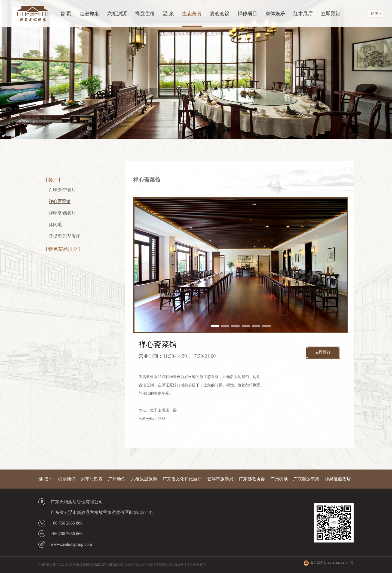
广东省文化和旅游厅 (182, 479)
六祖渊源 (117, 14)
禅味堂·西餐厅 (62, 213)
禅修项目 (247, 14)
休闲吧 (55, 225)
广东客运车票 (306, 479)
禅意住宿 (145, 14)
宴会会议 (220, 14)
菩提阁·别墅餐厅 (65, 236)
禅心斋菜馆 (60, 201)
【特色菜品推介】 (63, 249)
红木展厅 (303, 14)
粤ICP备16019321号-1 (171, 565)
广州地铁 (117, 479)
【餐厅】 (53, 180)
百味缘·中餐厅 (62, 190)
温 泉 (168, 14)
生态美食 (192, 14)
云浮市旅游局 (220, 479)
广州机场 (279, 479)
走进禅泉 (89, 14)
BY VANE (148, 565)
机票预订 (67, 479)
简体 (375, 13)
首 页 (66, 14)
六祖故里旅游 (144, 479)
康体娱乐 (275, 14)
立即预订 (331, 14)
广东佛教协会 (252, 479)
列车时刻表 (92, 479)
